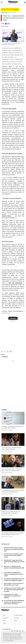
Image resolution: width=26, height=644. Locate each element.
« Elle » (15, 183)
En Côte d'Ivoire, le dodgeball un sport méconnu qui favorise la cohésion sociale (14, 556)
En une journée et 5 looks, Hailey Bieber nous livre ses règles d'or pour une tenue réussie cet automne (14, 602)
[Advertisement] (13, 336)
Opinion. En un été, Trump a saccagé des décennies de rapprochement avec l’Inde (14, 549)
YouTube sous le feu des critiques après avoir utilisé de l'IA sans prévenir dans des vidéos (14, 590)
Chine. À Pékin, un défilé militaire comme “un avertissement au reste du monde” (14, 574)
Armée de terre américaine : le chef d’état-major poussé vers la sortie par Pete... (12, 470)
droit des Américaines (15, 283)
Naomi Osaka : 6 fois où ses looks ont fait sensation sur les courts (14, 584)
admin (8, 24)
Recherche (5, 618)
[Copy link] (5, 352)
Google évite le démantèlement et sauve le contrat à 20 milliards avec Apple (14, 580)
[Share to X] (8, 352)
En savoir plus (10, 640)
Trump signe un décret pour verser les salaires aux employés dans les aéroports (13, 491)
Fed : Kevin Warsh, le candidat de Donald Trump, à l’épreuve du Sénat (11, 448)
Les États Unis (5, 357)
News (4, 615)
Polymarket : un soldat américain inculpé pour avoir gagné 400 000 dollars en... (13, 427)
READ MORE (13, 318)
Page (4, 621)
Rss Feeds (16, 618)
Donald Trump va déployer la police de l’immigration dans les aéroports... (11, 512)
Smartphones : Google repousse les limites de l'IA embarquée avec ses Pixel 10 (14, 562)
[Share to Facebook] (11, 352)
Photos (16, 621)
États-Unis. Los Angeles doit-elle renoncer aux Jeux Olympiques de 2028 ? (14, 568)
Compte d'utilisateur (18, 615)
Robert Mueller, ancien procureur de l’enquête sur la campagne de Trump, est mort (12, 534)
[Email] (2, 352)
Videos (5, 623)
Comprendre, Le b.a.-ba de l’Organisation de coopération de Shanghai (12, 596)
